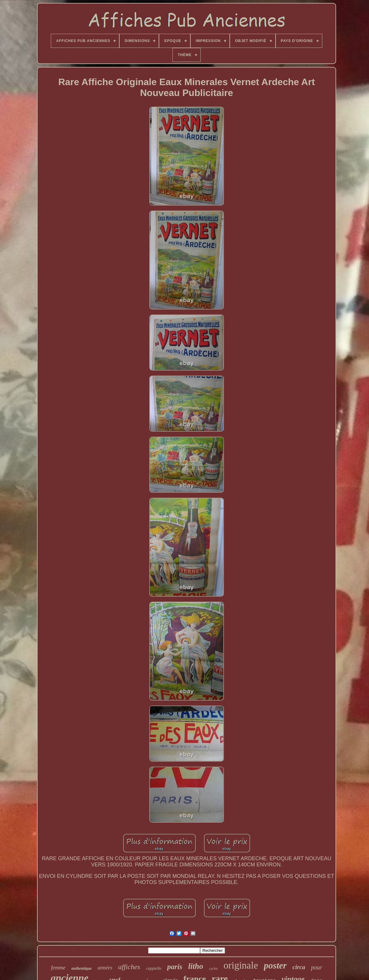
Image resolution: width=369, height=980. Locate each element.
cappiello (154, 968)
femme (58, 968)
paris (175, 967)
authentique (82, 968)
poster (275, 965)
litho (196, 966)
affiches (129, 967)
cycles (213, 969)
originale (241, 965)
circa (299, 967)
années (105, 968)
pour (317, 967)
